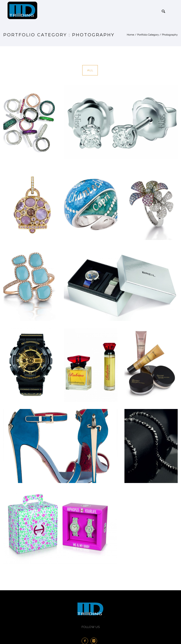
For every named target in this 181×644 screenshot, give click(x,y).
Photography (170, 35)
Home (130, 35)
